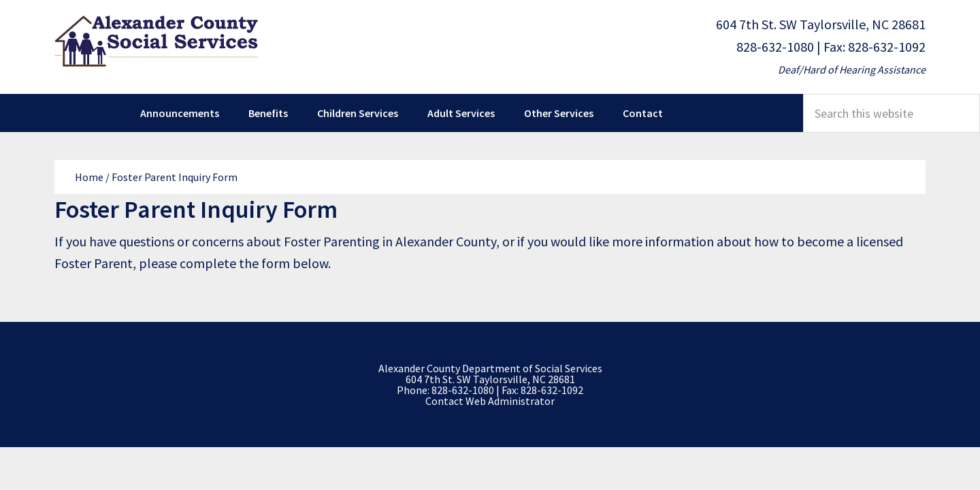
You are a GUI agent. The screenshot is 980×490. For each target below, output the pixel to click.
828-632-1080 (775, 47)
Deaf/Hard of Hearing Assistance (852, 69)
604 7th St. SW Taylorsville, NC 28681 (821, 24)
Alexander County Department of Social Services (157, 41)
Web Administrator (510, 401)
